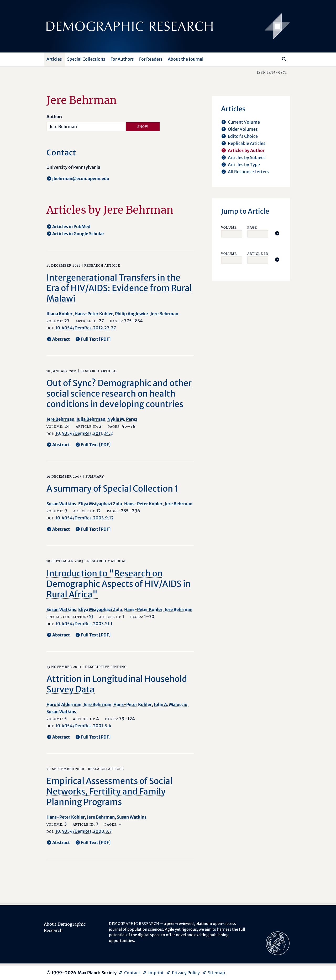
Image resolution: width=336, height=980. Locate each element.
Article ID (258, 254)
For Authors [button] (122, 59)
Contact (132, 973)
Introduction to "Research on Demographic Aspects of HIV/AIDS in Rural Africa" (119, 584)
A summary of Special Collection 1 (112, 489)
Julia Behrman (91, 419)
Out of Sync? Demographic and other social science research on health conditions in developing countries (119, 394)
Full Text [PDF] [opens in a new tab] (96, 339)
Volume (229, 227)
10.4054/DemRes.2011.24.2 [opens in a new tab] (84, 433)
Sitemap (216, 973)
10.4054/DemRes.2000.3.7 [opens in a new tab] (84, 831)
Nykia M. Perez (122, 419)
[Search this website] (276, 59)
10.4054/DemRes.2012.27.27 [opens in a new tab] (86, 328)
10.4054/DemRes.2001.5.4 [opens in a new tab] (83, 726)
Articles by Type (244, 165)
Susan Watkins (61, 504)
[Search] (284, 59)
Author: (54, 117)
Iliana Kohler (59, 314)
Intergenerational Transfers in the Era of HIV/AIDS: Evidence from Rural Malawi (119, 288)
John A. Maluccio (171, 704)
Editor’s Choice (243, 136)
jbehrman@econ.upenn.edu (81, 178)
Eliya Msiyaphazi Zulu (100, 504)
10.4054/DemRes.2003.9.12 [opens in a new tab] (85, 518)
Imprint (156, 973)
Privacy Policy (186, 973)
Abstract (61, 339)
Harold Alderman (64, 704)
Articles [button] (54, 59)
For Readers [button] (151, 59)
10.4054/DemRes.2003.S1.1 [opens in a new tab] (84, 624)
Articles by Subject (246, 157)
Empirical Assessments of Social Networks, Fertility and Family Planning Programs (109, 792)
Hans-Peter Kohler (94, 314)
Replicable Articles (247, 143)
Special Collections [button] (86, 59)
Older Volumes (243, 129)
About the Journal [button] (186, 59)
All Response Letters (248, 172)
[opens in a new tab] (278, 943)
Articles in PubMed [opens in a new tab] (71, 226)
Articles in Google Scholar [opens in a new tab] (78, 234)
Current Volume (244, 122)
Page (252, 227)
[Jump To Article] (277, 233)
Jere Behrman (164, 314)
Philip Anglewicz (132, 314)
